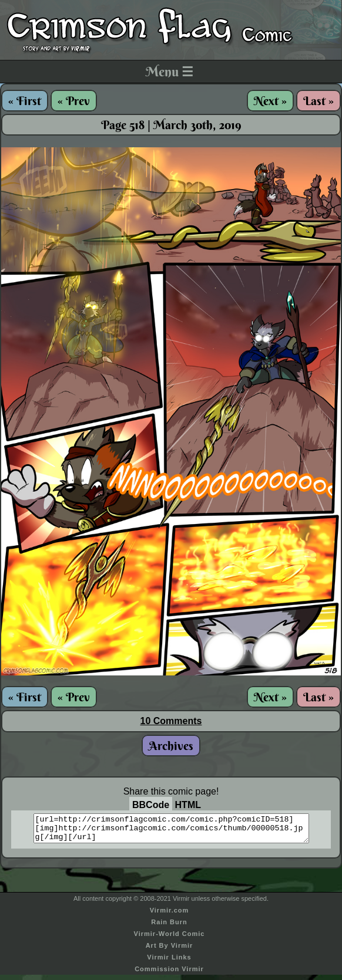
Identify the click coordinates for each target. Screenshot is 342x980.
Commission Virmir (169, 974)
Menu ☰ (170, 72)
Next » (270, 101)
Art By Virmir (170, 951)
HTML (188, 805)
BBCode (151, 805)
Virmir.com (170, 915)
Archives (171, 746)
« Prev (74, 101)
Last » (318, 101)
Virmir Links (169, 962)
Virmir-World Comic (170, 939)
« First (25, 101)
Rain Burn (169, 927)
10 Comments (171, 721)
